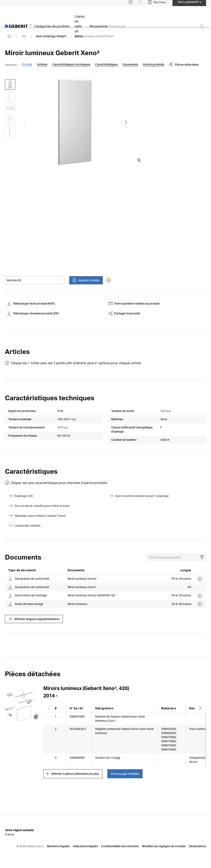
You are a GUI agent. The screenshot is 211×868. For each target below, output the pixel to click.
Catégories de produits (52, 28)
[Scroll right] (200, 708)
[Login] (140, 4)
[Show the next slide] (126, 122)
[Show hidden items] (24, 36)
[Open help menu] (130, 4)
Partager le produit (124, 313)
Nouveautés (99, 28)
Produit (27, 64)
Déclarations (198, 846)
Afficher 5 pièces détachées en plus (72, 774)
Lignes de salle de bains (80, 28)
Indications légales (85, 846)
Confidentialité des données (120, 846)
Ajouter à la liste (86, 280)
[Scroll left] (49, 708)
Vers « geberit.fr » (189, 4)
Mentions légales (58, 846)
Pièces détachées (152, 65)
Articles (42, 64)
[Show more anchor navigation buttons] (128, 65)
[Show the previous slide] (25, 122)
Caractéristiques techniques (71, 64)
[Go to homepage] (9, 36)
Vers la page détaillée (125, 774)
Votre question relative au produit (134, 304)
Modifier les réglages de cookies (164, 846)
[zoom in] (139, 161)
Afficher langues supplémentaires (34, 619)
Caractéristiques (106, 64)
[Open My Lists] (157, 4)
